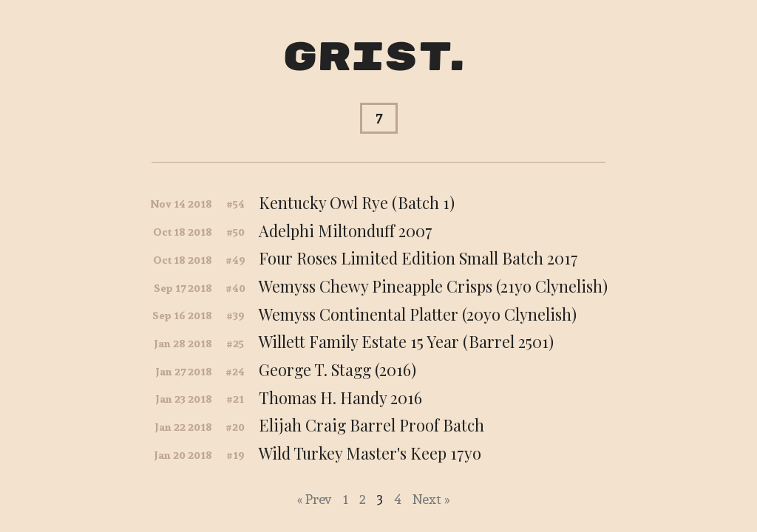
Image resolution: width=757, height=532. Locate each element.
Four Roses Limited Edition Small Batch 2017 (418, 258)
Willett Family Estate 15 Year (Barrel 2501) (406, 341)
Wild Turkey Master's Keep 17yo (370, 453)
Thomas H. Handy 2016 (340, 398)
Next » (431, 499)
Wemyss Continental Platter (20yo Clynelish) (418, 314)
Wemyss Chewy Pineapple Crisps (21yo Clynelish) (433, 286)
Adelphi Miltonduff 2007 (346, 231)
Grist (367, 58)
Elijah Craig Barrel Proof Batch (371, 425)
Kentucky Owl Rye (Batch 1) (357, 202)
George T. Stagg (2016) (337, 369)
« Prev (315, 499)
